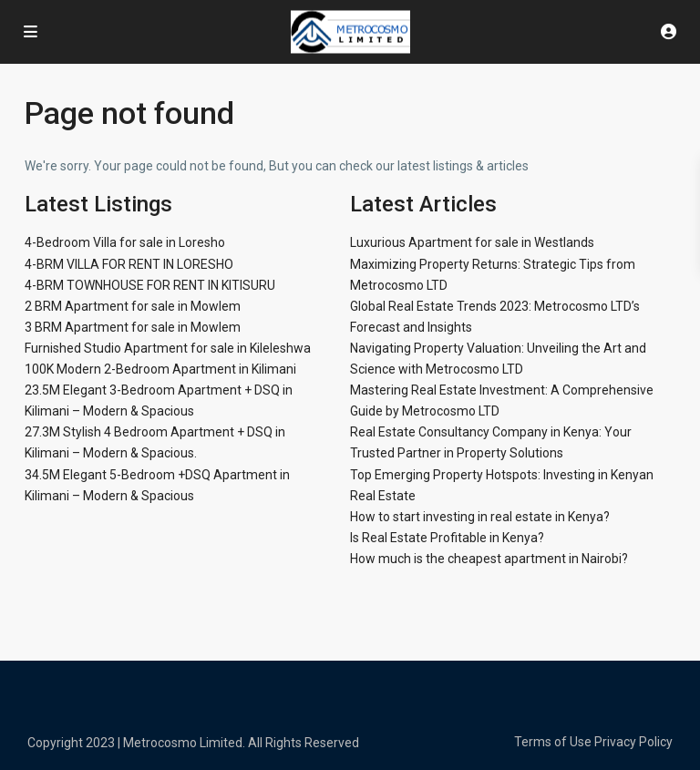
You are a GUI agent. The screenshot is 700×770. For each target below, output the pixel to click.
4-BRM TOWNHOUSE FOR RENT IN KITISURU (150, 285)
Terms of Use (553, 742)
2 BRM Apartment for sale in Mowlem (133, 306)
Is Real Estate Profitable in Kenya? (447, 538)
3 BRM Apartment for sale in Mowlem (133, 327)
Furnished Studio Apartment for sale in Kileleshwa (168, 348)
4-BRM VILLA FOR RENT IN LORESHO (129, 264)
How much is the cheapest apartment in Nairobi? (489, 559)
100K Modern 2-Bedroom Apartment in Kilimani (160, 369)
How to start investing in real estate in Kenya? (480, 517)
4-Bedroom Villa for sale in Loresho (125, 242)
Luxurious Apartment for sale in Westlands (472, 242)
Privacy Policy (633, 742)
